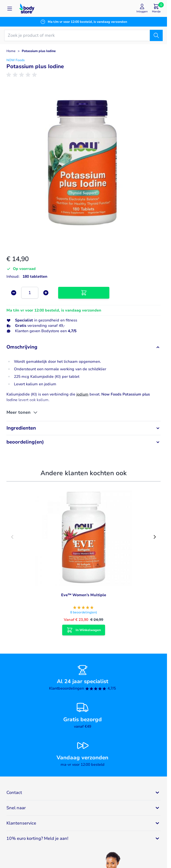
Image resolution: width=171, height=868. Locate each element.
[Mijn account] (142, 8)
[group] (23, 75)
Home (11, 51)
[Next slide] (155, 537)
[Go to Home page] (27, 8)
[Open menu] (10, 9)
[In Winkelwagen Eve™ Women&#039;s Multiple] (84, 630)
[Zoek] (156, 35)
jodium (82, 394)
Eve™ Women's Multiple (84, 595)
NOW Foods (16, 60)
